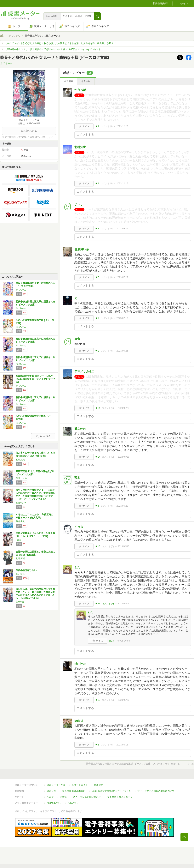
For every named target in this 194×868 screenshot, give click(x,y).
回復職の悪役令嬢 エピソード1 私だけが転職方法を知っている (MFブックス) (35, 379)
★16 (98, 546)
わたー (79, 567)
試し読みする (29, 131)
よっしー (80, 204)
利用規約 (99, 785)
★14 (98, 408)
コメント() (107, 126)
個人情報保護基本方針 (74, 791)
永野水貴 (20, 602)
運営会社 (51, 791)
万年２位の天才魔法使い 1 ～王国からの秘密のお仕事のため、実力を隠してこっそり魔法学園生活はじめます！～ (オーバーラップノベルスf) (35, 494)
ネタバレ (86, 81)
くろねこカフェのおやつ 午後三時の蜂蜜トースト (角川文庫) (34, 516)
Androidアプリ (54, 803)
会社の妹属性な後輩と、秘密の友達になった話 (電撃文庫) (35, 553)
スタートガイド (80, 785)
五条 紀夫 (20, 460)
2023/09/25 (122, 229)
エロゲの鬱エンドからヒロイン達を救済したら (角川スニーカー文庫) (35, 535)
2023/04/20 (122, 506)
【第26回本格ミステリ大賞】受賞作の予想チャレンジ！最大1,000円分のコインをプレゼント (53, 49)
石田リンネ (21, 503)
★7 (97, 277)
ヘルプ (50, 797)
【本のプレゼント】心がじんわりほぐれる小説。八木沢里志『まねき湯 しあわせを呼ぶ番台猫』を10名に (60, 43)
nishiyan (80, 663)
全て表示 (69, 81)
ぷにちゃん (14, 36)
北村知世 (80, 147)
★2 (97, 184)
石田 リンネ (21, 478)
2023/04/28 (123, 457)
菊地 (77, 477)
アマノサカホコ (85, 371)
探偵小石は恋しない (26, 570)
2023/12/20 (122, 126)
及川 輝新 (20, 558)
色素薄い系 (82, 249)
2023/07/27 (122, 277)
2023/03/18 (122, 745)
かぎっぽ (80, 90)
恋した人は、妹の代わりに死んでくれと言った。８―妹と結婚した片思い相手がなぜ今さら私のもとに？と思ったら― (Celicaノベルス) (35, 593)
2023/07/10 (122, 318)
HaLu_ (19, 540)
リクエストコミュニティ (120, 797)
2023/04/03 (123, 604)
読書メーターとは (56, 785)
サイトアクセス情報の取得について (156, 791)
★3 (97, 126)
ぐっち (79, 526)
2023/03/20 (123, 700)
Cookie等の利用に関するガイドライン (111, 791)
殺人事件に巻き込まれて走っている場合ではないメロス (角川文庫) (35, 454)
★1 (97, 351)
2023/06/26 (122, 351)
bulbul (79, 721)
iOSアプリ (73, 803)
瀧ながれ (80, 429)
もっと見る (43, 436)
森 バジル (20, 574)
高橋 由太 (20, 521)
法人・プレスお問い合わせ (87, 797)
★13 (111, 641)
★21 (98, 604)
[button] (97, 16)
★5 (97, 318)
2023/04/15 (123, 546)
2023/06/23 (123, 408)
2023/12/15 (122, 184)
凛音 (77, 339)
